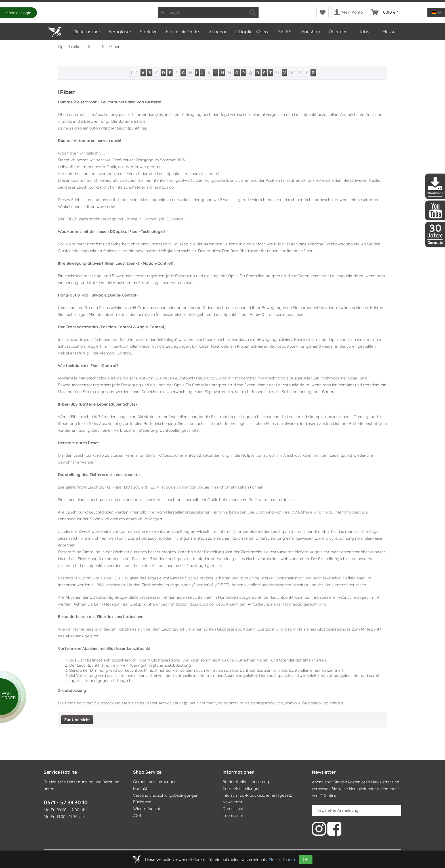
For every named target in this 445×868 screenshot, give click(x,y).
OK (306, 859)
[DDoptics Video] (251, 32)
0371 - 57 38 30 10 (66, 802)
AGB (137, 815)
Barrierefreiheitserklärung (246, 782)
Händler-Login (18, 13)
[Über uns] (338, 32)
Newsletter (232, 802)
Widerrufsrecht (147, 809)
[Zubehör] (218, 32)
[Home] (56, 31)
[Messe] (389, 32)
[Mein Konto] (349, 12)
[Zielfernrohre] (86, 32)
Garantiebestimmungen (155, 782)
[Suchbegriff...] (208, 12)
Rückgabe (142, 802)
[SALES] (284, 32)
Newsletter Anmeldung (337, 810)
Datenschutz (234, 809)
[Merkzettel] (323, 12)
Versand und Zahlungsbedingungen (166, 795)
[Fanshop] (311, 32)
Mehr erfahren (282, 859)
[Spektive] (148, 32)
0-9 (134, 73)
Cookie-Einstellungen (242, 788)
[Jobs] (364, 32)
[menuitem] (208, 12)
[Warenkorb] (385, 12)
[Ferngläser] (120, 32)
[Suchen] (253, 12)
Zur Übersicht (77, 720)
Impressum (233, 815)
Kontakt (140, 788)
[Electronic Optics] (183, 32)
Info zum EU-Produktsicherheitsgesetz (257, 795)
